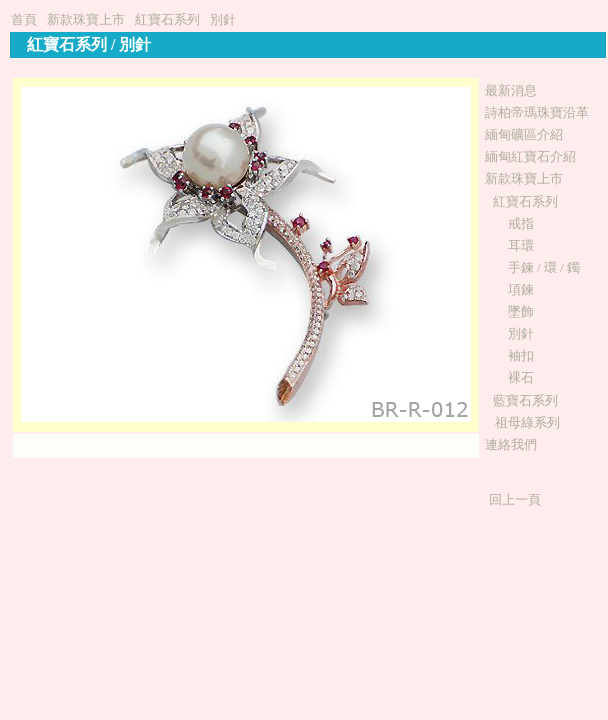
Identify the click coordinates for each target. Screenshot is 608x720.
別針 (223, 19)
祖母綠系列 (527, 422)
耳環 (521, 245)
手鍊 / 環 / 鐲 (544, 267)
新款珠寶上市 (86, 19)
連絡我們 (511, 444)
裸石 (521, 377)
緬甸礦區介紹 (524, 134)
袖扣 (521, 355)
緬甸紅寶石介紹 (530, 156)
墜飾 (521, 311)
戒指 (521, 223)
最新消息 (511, 90)
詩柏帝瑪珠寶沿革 (537, 112)
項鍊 (521, 289)
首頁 (24, 19)
